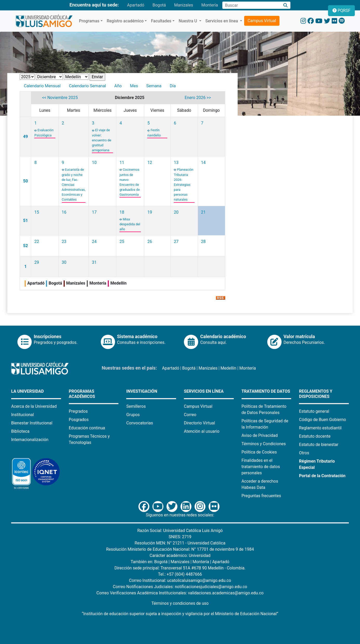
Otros (304, 453)
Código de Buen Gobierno (322, 420)
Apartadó (136, 5)
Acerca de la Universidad (34, 406)
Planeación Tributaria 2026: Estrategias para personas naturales (184, 185)
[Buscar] (286, 5)
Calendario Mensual (42, 86)
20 (176, 212)
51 (25, 221)
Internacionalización (30, 440)
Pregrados (78, 411)
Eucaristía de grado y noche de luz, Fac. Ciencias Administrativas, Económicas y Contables (74, 185)
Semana (154, 86)
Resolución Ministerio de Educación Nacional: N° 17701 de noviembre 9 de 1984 (180, 549)
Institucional (22, 415)
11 (122, 163)
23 (64, 242)
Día (173, 86)
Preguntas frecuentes (261, 496)
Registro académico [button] (125, 21)
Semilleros (136, 406)
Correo (190, 415)
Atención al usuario (202, 431)
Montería (210, 5)
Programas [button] (89, 21)
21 (203, 212)
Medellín (228, 368)
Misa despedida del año (130, 224)
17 (94, 212)
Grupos (133, 415)
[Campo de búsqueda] (251, 5)
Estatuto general (314, 411)
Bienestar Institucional (32, 423)
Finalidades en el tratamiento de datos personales (261, 467)
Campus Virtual (262, 21)
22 (37, 242)
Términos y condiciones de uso (180, 603)
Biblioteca (20, 431)
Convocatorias (140, 423)
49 (25, 137)
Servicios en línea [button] (222, 21)
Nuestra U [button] (188, 21)
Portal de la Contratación (322, 476)
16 (64, 212)
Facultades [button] (161, 21)
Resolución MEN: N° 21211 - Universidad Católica (180, 543)
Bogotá (159, 5)
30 (64, 262)
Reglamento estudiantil (320, 428)
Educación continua (87, 428)
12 (150, 163)
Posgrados (79, 420)
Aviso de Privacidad (260, 435)
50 (25, 181)
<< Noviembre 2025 (60, 98)
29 (37, 262)
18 (122, 212)
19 (150, 212)
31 (94, 262)
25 (122, 242)
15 (37, 212)
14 (203, 163)
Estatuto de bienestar (319, 445)
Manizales (184, 5)
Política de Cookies (259, 452)
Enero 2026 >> (198, 98)
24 (94, 242)
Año (118, 86)
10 (94, 163)
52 (25, 246)
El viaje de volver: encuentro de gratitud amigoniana (102, 140)
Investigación (142, 391)
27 (176, 242)
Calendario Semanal (87, 86)
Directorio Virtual (199, 423)
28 (203, 242)
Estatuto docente (315, 436)
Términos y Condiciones (264, 444)
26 (150, 242)
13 (176, 163)
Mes (134, 86)
